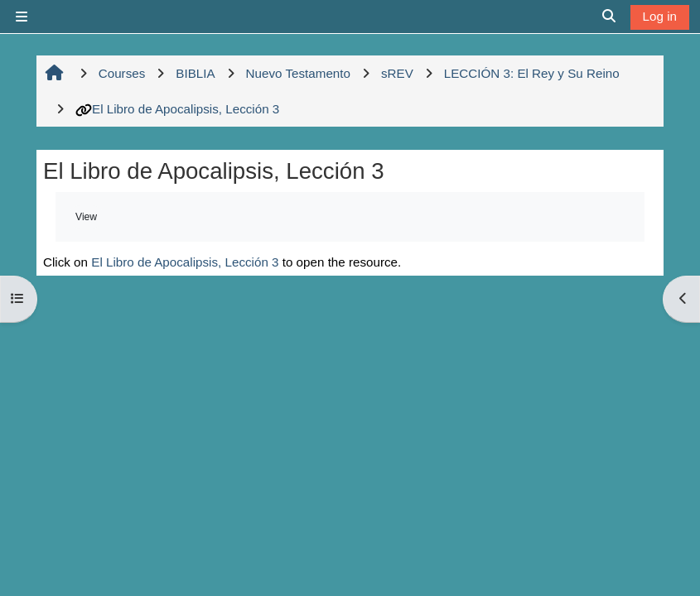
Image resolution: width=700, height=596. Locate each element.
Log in (660, 16)
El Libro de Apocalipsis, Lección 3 (177, 109)
